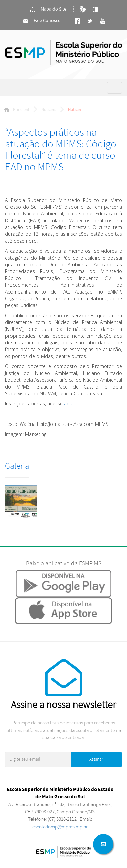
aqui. (69, 404)
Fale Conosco (41, 21)
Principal (17, 110)
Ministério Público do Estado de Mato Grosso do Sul (63, 55)
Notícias (49, 110)
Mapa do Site (48, 10)
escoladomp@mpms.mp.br (60, 827)
